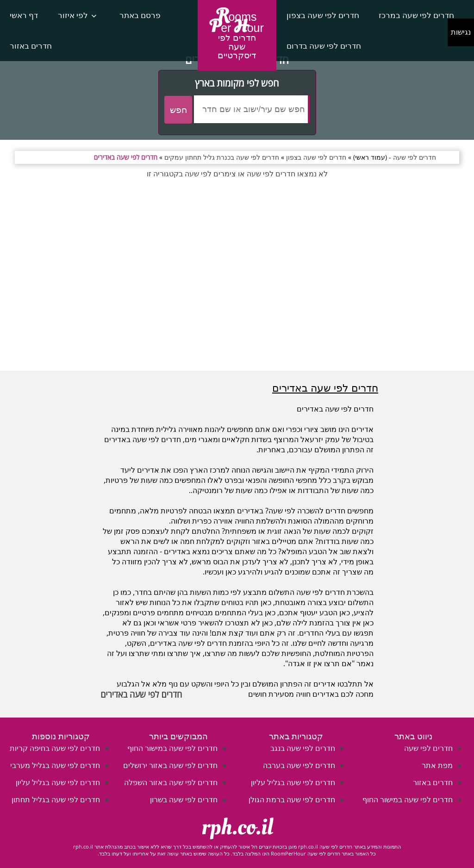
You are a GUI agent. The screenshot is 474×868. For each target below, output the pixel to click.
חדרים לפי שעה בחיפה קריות (55, 748)
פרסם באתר (140, 15)
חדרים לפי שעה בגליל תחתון (56, 799)
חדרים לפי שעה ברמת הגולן (292, 799)
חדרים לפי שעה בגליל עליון (293, 782)
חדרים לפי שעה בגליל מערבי (55, 765)
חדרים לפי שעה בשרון (184, 799)
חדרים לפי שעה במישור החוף (408, 799)
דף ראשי (24, 15)
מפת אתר (437, 765)
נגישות (461, 32)
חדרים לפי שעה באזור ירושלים (170, 765)
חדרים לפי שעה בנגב (303, 748)
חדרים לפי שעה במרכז (416, 15)
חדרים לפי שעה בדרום (324, 46)
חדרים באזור (31, 46)
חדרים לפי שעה (428, 748)
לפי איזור (73, 15)
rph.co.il (237, 827)
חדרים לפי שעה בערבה (299, 765)
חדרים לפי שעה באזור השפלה (171, 782)
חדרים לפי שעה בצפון (323, 15)
